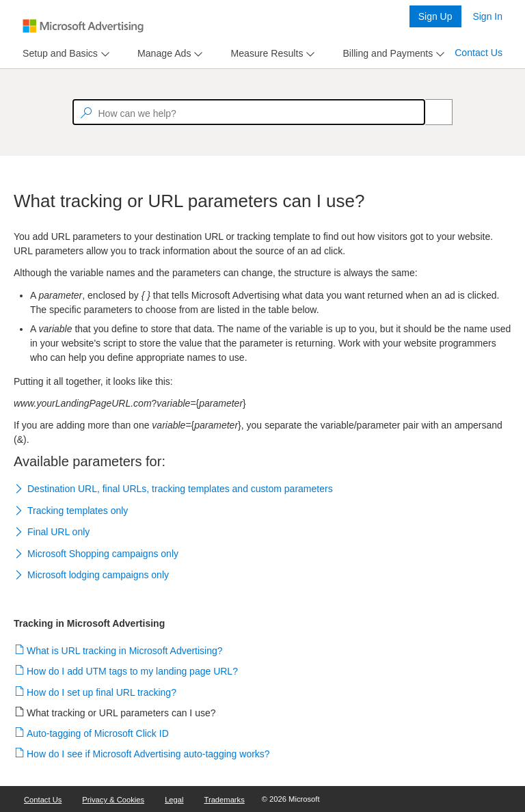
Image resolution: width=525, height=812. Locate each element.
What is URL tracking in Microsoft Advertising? (125, 651)
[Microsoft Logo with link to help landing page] (83, 26)
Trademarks (225, 800)
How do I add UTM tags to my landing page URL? (133, 671)
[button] (262, 490)
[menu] (64, 54)
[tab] (57, 54)
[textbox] (249, 112)
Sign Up (435, 16)
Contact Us (479, 53)
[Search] (431, 112)
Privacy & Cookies (113, 800)
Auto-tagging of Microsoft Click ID (98, 733)
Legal (174, 800)
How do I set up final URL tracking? (102, 692)
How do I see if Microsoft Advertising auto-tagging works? (149, 754)
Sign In (487, 16)
